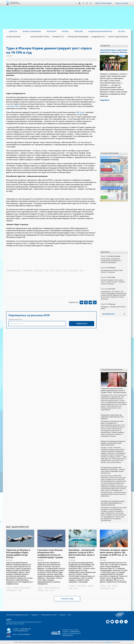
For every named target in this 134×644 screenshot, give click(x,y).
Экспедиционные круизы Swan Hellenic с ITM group (112, 271)
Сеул (52, 271)
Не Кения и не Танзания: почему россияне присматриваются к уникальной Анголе (113, 503)
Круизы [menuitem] (65, 31)
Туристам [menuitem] (78, 31)
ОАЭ (109, 586)
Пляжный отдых (28, 271)
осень (65, 271)
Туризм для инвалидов (78, 37)
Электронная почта (15, 319)
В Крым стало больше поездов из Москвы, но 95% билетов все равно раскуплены (113, 443)
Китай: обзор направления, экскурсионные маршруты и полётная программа (111, 261)
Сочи (112, 588)
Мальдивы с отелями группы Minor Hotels (113, 308)
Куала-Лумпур (82, 586)
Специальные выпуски (110, 161)
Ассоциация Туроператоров (15, 3)
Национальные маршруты (111, 188)
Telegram (90, 3)
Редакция (35, 615)
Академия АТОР (98, 37)
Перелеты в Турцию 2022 (52, 588)
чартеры (41, 590)
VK (83, 3)
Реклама (62, 615)
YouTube (79, 3)
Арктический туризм (40, 37)
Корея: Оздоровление (118, 37)
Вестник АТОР (106, 170)
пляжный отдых (73, 271)
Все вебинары (108, 314)
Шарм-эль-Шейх (25, 588)
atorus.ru (109, 642)
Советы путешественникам (112, 179)
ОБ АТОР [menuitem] (121, 31)
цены (52, 590)
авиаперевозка (12, 590)
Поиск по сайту (122, 3)
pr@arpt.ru (27, 634)
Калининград (105, 588)
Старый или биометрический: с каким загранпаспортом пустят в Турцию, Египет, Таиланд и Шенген (114, 390)
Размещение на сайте (49, 615)
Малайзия (73, 586)
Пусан (47, 271)
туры (81, 271)
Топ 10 (104, 197)
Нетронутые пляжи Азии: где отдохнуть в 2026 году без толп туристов (112, 417)
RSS (70, 615)
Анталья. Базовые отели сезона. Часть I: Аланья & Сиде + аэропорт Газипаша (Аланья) (113, 282)
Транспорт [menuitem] (51, 31)
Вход (97, 3)
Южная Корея (39, 271)
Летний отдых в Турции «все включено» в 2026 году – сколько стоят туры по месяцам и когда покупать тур (113, 470)
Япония (58, 271)
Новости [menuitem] (13, 31)
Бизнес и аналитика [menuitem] (32, 31)
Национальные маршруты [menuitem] (100, 31)
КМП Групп (80, 112)
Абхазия (103, 586)
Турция (40, 588)
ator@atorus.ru (23, 631)
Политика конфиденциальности (17, 615)
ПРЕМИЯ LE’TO (58, 37)
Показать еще (67, 599)
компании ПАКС (13, 106)
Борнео (91, 586)
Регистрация (106, 3)
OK (87, 3)
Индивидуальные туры (14, 271)
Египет (9, 588)
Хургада (16, 588)
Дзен (76, 3)
